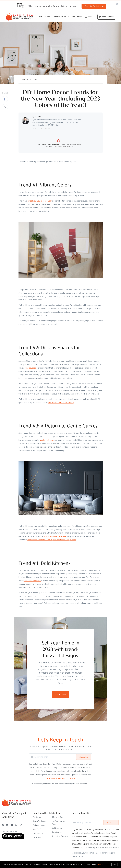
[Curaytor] (13, 838)
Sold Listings (57, 828)
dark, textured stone (33, 581)
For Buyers (37, 817)
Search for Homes (39, 821)
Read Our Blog (38, 829)
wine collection (31, 368)
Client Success (38, 833)
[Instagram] (16, 825)
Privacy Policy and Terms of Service (60, 778)
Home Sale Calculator (60, 836)
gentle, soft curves (47, 440)
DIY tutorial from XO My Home (61, 403)
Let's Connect (57, 832)
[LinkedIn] (7, 825)
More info (100, 864)
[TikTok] (21, 825)
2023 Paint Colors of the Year (40, 201)
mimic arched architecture (55, 536)
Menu (88, 17)
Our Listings (45, 17)
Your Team (77, 17)
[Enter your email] (55, 757)
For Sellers (37, 837)
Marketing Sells (61, 17)
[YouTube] (12, 825)
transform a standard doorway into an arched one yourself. (52, 540)
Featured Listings (39, 825)
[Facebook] (3, 825)
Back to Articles (29, 79)
